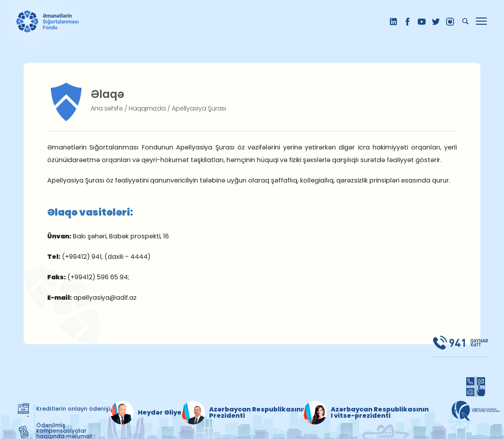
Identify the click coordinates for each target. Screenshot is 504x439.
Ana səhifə (107, 108)
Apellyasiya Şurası (199, 108)
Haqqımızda (147, 108)
